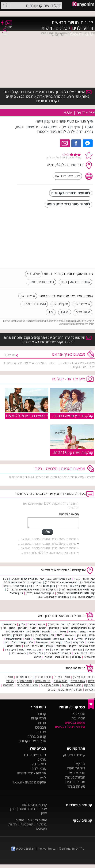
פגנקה (31, 624)
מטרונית (78, 650)
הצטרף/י (9, 26)
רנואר (33, 628)
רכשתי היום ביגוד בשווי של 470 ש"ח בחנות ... (49, 553)
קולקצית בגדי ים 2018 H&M (27, 416)
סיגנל (92, 635)
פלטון (22, 624)
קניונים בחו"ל (37, 736)
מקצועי (57, 34)
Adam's (22, 653)
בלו (5, 628)
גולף (27, 639)
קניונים (87, 22)
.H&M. (65, 312)
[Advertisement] (65, 238)
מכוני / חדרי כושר (27, 685)
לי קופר (72, 646)
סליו (31, 642)
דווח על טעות (76, 768)
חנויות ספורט (43, 677)
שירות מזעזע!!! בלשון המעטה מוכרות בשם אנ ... (47, 539)
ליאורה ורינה (53, 653)
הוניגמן (91, 642)
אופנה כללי (34, 274)
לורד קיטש (78, 642)
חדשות (48, 28)
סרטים (42, 759)
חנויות (73, 22)
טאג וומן (82, 635)
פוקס (92, 631)
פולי (41, 653)
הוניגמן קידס (34, 650)
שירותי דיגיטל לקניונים (70, 727)
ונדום (18, 646)
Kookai (73, 631)
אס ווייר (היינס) (56, 624)
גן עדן (70, 639)
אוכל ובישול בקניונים (32, 741)
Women (69, 635)
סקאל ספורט (41, 635)
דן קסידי (67, 653)
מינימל (41, 624)
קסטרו (65, 628)
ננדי (92, 653)
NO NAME (33, 631)
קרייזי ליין (56, 642)
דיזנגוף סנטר (27, 809)
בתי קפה (8, 685)
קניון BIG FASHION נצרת (81, 589)
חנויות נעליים (24, 677)
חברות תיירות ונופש (70, 689)
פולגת (67, 642)
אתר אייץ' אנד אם (67, 176)
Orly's (79, 639)
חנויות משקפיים (72, 685)
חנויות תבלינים (50, 685)
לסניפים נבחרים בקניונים (71, 193)
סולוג (22, 650)
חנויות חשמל (62, 677)
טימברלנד (89, 657)
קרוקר (22, 642)
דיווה (46, 650)
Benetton (42, 642)
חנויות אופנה (43, 681)
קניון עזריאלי (64, 579)
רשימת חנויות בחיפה (41, 282)
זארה (10, 646)
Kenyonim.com (48, 848)
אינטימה (66, 650)
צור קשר (79, 764)
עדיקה (37, 657)
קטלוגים (63, 28)
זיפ (52, 635)
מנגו (55, 631)
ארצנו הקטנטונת (42, 639)
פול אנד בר (38, 646)
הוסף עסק (78, 718)
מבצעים (59, 22)
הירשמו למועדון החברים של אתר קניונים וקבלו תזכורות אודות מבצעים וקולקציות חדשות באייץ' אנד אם (48, 340)
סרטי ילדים (39, 768)
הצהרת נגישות (75, 777)
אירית (92, 624)
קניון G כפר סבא (23, 586)
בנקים (52, 689)
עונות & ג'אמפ (87, 646)
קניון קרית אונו (78, 586)
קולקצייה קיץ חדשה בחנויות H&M (68, 416)
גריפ (7, 642)
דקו (13, 653)
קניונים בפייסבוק (74, 755)
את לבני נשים (62, 657)
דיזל (14, 642)
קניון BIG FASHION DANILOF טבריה (36, 589)
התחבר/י (5, 33)
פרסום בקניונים (75, 722)
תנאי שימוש (77, 773)
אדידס (55, 650)
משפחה (73, 34)
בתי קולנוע (39, 764)
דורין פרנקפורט (14, 639)
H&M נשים (83, 312)
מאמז (63, 631)
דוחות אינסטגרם (35, 755)
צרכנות (41, 732)
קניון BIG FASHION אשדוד (80, 593)
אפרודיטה (59, 639)
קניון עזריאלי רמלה (44, 593)
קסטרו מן (54, 628)
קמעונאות (27, 824)
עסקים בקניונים (37, 820)
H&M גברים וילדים (34, 304)
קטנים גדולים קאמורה (83, 628)
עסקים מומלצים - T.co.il (29, 782)
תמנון (12, 628)
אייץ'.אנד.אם (60, 304)
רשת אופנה (61, 681)
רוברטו (43, 628)
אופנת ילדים (78, 681)
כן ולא (83, 631)
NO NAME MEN (15, 631)
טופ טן (29, 635)
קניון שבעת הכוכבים (66, 582)
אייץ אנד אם (28, 296)
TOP (26, 646)
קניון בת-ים (49, 586)
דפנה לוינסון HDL (76, 624)
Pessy (49, 646)
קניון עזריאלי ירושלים (32, 579)
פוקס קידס (10, 650)
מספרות (90, 689)
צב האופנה (10, 624)
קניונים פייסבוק (23, 848)
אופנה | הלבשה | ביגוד (75, 282)
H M (51, 312)
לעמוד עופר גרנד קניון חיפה (68, 204)
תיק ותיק (18, 635)
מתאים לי (61, 646)
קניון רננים (89, 579)
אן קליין (48, 657)
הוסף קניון (78, 714)
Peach (46, 631)
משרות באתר (76, 786)
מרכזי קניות (38, 718)
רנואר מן (23, 628)
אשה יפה (90, 650)
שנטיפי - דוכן (81, 653)
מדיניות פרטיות (75, 782)
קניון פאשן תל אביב (59, 597)
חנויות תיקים (24, 681)
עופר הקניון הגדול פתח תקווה (26, 582)
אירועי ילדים (83, 28)
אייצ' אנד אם (82, 304)
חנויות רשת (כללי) (84, 677)
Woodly (77, 657)
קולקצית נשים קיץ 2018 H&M (71, 452)
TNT (59, 635)
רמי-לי (32, 653)
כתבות (87, 34)
